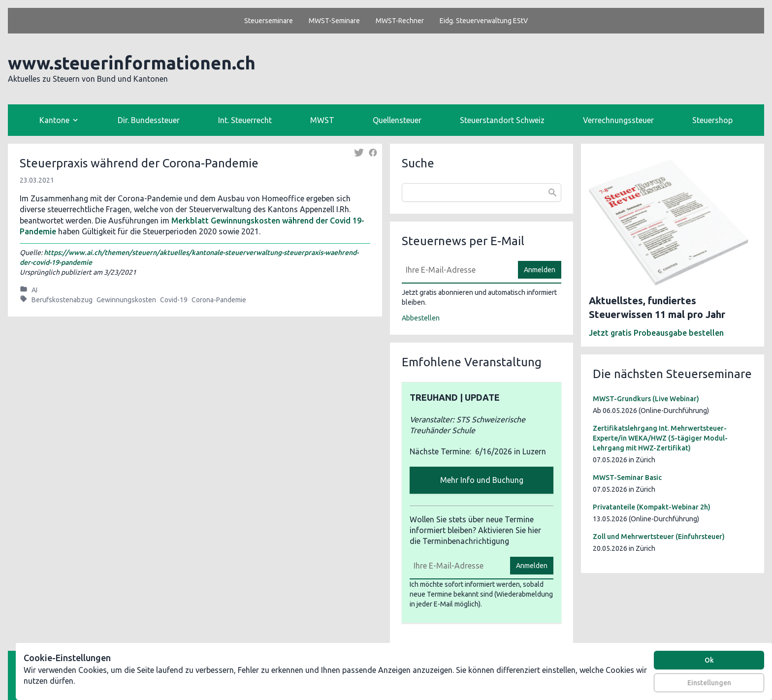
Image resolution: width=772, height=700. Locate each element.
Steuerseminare (269, 21)
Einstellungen (709, 683)
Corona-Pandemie (219, 300)
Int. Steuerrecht (245, 120)
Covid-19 (174, 300)
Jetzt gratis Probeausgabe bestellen (656, 333)
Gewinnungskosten (126, 300)
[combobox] (482, 192)
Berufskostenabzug (62, 300)
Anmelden (540, 270)
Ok (709, 660)
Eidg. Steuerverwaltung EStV (484, 21)
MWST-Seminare (334, 21)
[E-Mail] (457, 270)
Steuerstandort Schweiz (502, 120)
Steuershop (712, 120)
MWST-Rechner (400, 21)
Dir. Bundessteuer (149, 120)
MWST (322, 120)
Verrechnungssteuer (618, 120)
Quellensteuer (397, 120)
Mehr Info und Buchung (482, 480)
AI (34, 290)
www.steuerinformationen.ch (132, 63)
